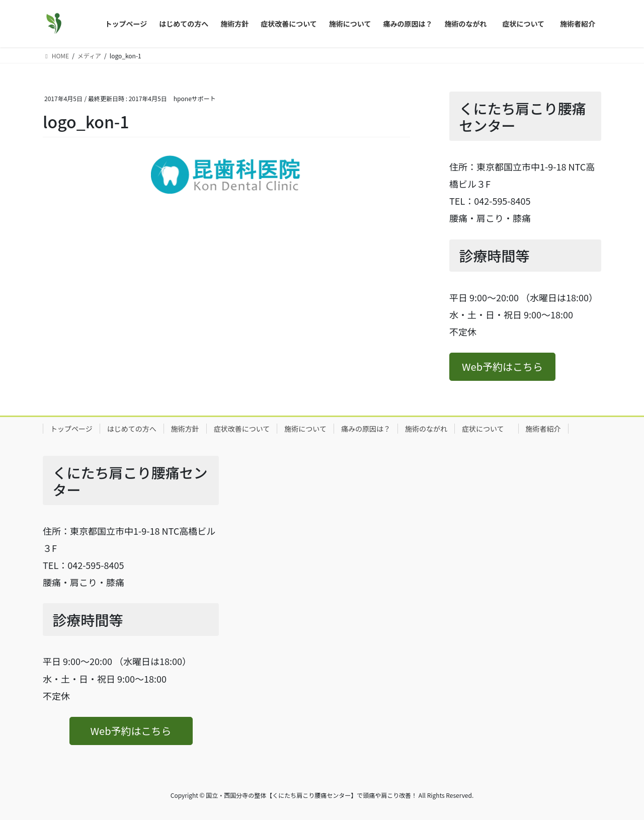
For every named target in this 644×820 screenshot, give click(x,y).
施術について (305, 429)
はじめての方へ (132, 429)
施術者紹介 (543, 429)
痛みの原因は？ (366, 429)
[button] (502, 367)
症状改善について (242, 429)
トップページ (71, 429)
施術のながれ (426, 429)
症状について (487, 429)
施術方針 (185, 429)
